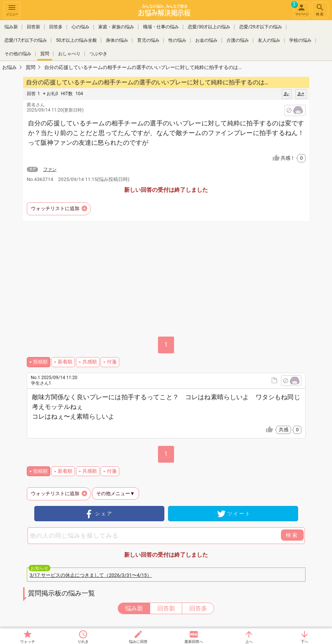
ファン (50, 169)
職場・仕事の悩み (161, 27)
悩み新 (11, 27)
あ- (286, 94)
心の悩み (80, 27)
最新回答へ (194, 642)
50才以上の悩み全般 (76, 40)
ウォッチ (28, 642)
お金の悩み (206, 40)
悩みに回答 (138, 642)
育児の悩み (148, 40)
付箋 (112, 362)
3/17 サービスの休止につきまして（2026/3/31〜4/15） (91, 575)
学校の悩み (300, 40)
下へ (304, 642)
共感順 (90, 362)
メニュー (12, 10)
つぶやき (98, 54)
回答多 (56, 27)
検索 (320, 10)
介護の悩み (238, 40)
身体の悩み (117, 40)
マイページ (301, 9)
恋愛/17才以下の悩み (26, 40)
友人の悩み (269, 40)
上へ (249, 642)
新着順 (65, 362)
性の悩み (177, 40)
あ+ (301, 94)
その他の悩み (18, 54)
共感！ (293, 158)
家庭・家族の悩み (116, 27)
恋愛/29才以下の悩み (260, 27)
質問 (45, 54)
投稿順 (40, 362)
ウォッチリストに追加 (55, 208)
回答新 (34, 27)
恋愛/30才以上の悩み (209, 27)
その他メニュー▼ (116, 493)
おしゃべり (69, 54)
